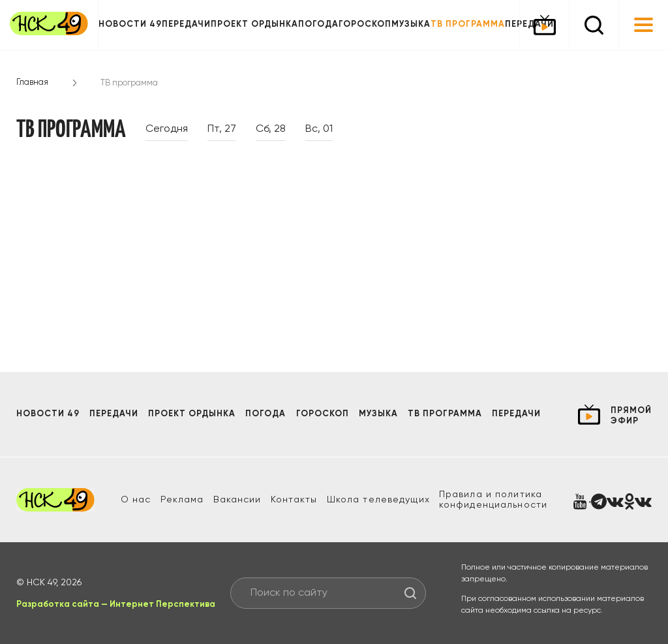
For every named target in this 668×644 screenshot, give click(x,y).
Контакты (294, 500)
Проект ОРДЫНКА (254, 24)
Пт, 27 (222, 129)
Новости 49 (130, 24)
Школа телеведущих (378, 500)
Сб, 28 (271, 129)
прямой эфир (631, 416)
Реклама (182, 500)
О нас (136, 500)
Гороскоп (365, 24)
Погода (318, 24)
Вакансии (237, 500)
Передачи (186, 24)
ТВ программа (468, 24)
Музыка (411, 24)
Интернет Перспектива (162, 605)
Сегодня (167, 129)
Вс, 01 (319, 129)
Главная (32, 83)
